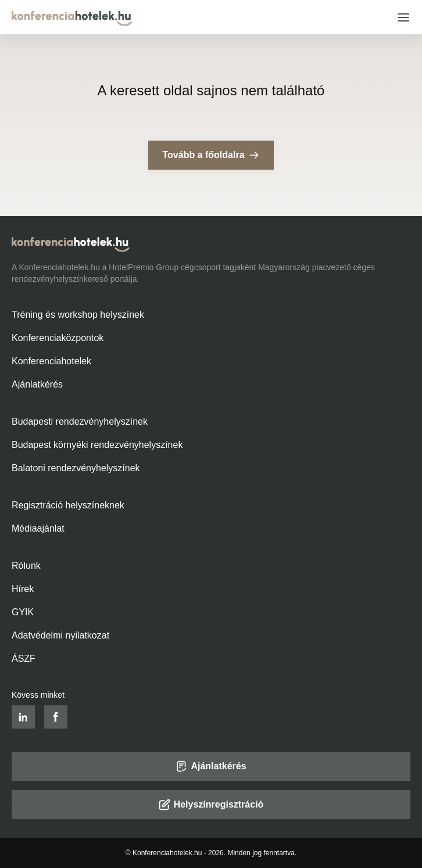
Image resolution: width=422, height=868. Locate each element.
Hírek (23, 589)
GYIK (23, 612)
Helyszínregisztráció (211, 805)
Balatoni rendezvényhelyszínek (76, 468)
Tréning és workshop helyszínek (78, 315)
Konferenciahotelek (51, 361)
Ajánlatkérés (37, 384)
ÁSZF (24, 659)
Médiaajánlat (38, 528)
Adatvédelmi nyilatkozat (60, 635)
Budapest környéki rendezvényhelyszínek (97, 445)
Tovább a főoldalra (211, 155)
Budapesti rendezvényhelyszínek (80, 422)
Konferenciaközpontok (58, 338)
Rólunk (26, 566)
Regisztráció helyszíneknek (68, 505)
